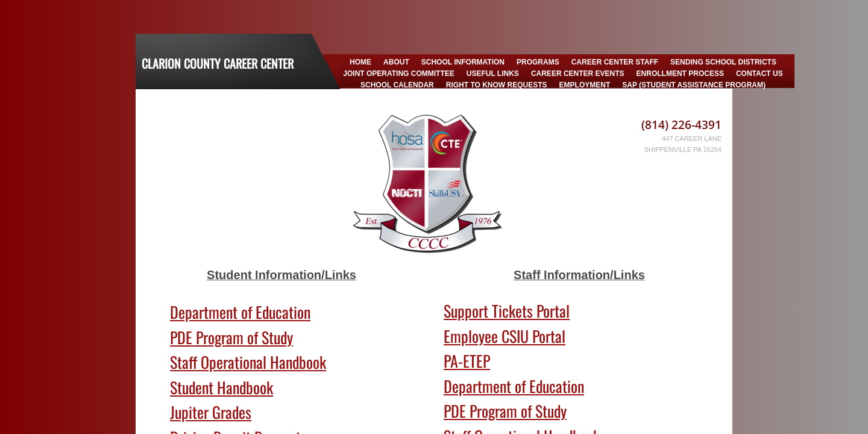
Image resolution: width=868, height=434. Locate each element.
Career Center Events (578, 74)
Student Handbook (222, 387)
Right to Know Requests (497, 85)
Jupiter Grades (211, 412)
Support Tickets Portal (507, 311)
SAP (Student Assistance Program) (694, 85)
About (396, 62)
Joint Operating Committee (398, 74)
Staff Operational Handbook (248, 362)
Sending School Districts (723, 62)
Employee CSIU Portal (505, 336)
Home (360, 62)
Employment (585, 85)
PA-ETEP (467, 361)
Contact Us (759, 74)
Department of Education (240, 312)
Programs (538, 62)
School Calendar (397, 85)
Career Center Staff (615, 62)
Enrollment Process (680, 74)
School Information (463, 62)
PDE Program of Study (231, 337)
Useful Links (493, 74)
